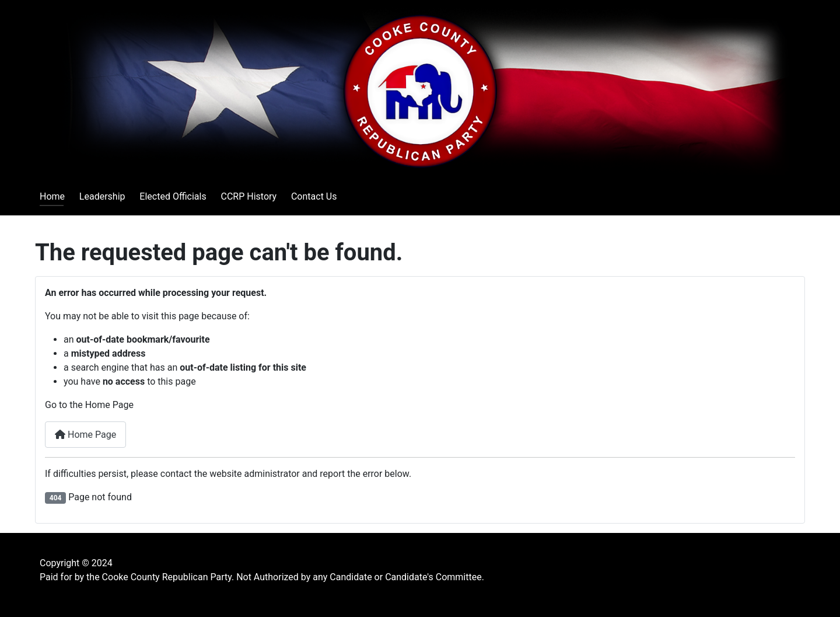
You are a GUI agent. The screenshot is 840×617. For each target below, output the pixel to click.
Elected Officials (173, 196)
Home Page (85, 435)
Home (52, 196)
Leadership (102, 196)
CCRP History (249, 196)
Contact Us (314, 196)
